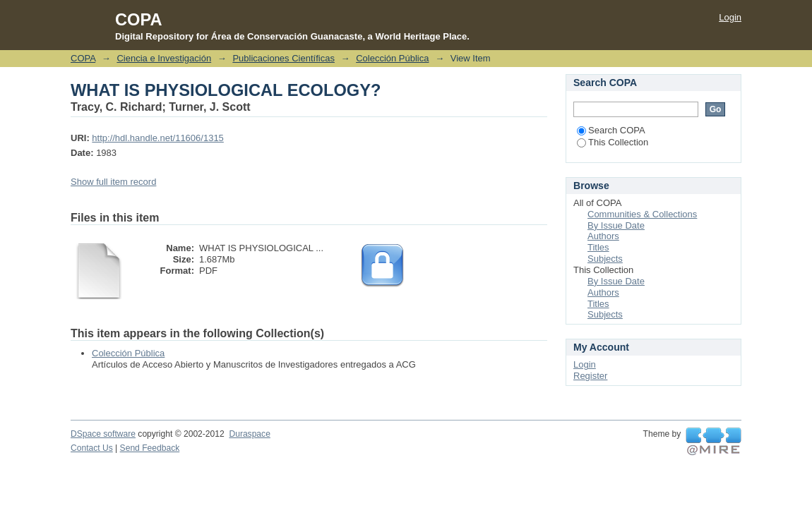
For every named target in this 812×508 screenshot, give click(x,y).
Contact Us (92, 448)
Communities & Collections (642, 214)
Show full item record (113, 182)
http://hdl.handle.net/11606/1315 (158, 138)
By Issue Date (616, 225)
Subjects (605, 259)
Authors (603, 236)
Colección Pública (392, 58)
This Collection (613, 142)
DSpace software (103, 434)
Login (730, 17)
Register (590, 376)
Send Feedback (150, 448)
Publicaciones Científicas (283, 58)
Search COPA (611, 130)
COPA (83, 58)
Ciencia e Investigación (164, 58)
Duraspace (249, 434)
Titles (598, 247)
